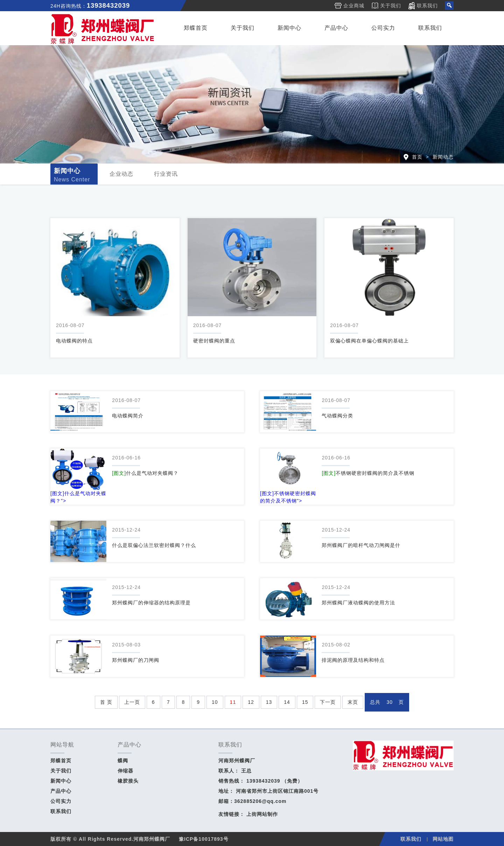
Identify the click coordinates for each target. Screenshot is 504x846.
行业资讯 (166, 174)
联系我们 (427, 6)
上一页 (132, 702)
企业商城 (354, 6)
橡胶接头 (128, 781)
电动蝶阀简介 (128, 416)
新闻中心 (289, 28)
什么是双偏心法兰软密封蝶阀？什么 (154, 545)
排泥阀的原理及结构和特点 (353, 660)
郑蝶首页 (196, 28)
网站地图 (443, 839)
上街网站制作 (262, 814)
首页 (417, 157)
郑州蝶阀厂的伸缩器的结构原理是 (151, 603)
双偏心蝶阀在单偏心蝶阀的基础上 (369, 341)
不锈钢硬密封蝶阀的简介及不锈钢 (368, 473)
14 (287, 702)
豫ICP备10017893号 (204, 839)
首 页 (106, 702)
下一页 (328, 702)
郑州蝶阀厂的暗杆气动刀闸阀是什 (361, 545)
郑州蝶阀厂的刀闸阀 (136, 660)
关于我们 (391, 6)
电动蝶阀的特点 (74, 341)
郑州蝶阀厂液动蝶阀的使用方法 (358, 603)
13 (269, 702)
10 (215, 702)
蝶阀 (123, 761)
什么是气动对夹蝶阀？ (145, 473)
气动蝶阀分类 (337, 416)
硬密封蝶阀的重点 (214, 341)
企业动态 (121, 174)
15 (305, 702)
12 (251, 702)
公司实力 (383, 28)
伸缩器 (125, 771)
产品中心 (336, 28)
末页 (353, 702)
